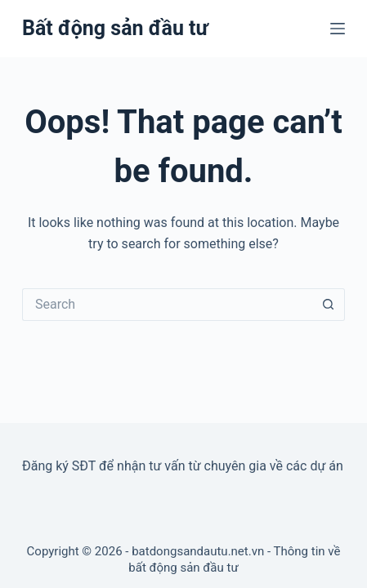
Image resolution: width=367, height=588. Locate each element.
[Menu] (338, 29)
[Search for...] (167, 305)
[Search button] (329, 305)
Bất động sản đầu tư (115, 28)
